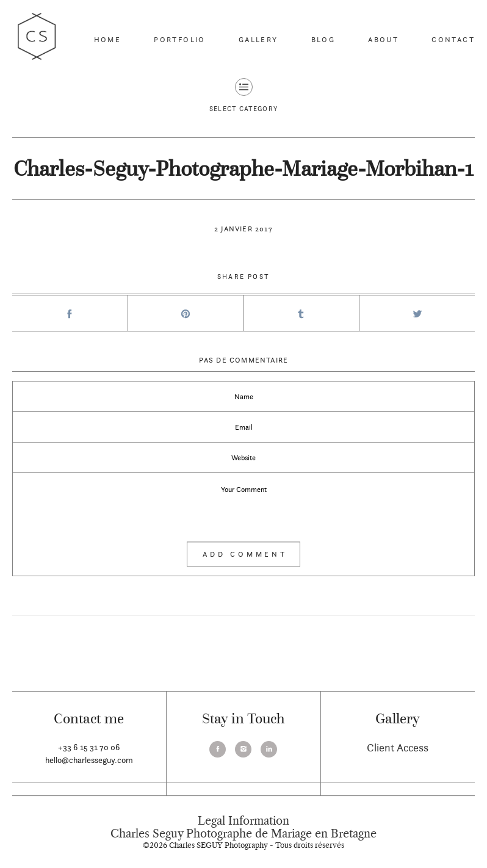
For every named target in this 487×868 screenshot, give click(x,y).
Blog (323, 39)
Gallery (258, 39)
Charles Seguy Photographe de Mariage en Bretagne (243, 834)
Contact (453, 39)
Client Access (398, 747)
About (383, 39)
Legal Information (243, 821)
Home (108, 39)
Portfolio (180, 39)
